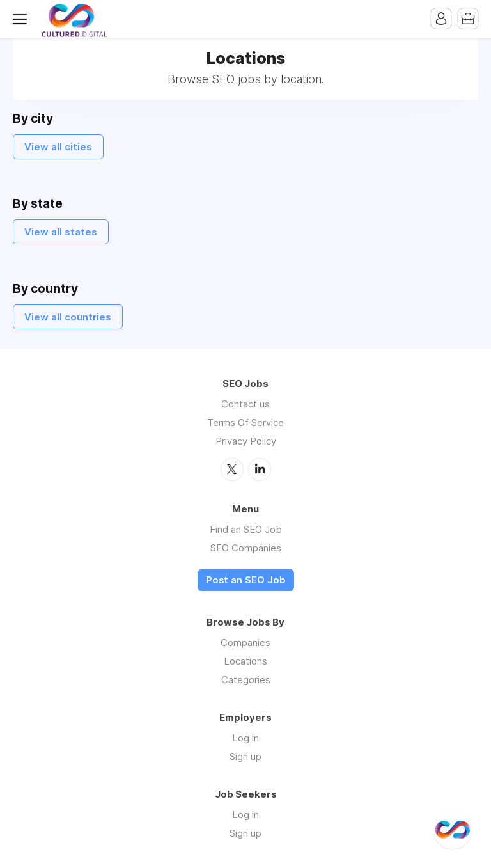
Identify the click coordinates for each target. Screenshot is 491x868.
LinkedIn (260, 470)
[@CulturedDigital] (453, 830)
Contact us (245, 404)
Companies (245, 643)
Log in (245, 738)
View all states (61, 232)
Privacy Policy (246, 441)
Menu (22, 19)
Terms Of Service (245, 422)
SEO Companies (246, 548)
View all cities (58, 147)
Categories (246, 680)
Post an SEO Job (246, 580)
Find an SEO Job (246, 529)
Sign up (245, 756)
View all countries (68, 317)
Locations (245, 661)
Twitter (232, 470)
